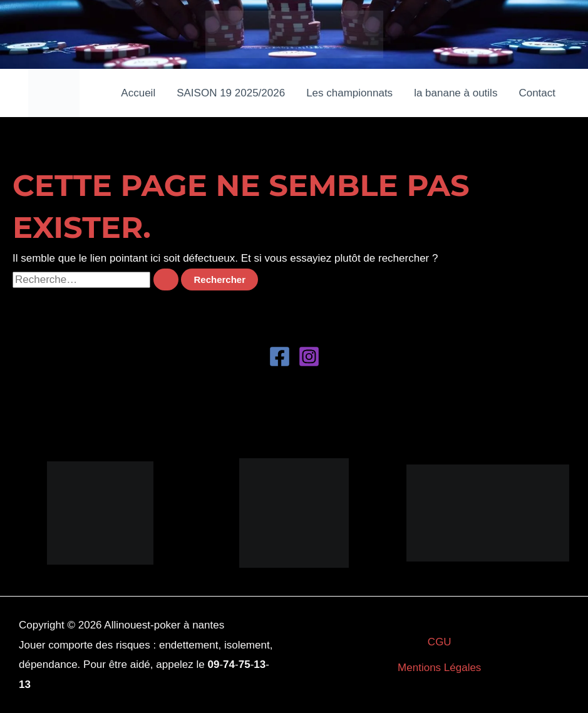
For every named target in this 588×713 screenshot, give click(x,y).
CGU (440, 642)
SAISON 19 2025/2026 (231, 93)
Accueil (138, 93)
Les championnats (349, 93)
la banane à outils (456, 93)
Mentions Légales (439, 668)
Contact (537, 93)
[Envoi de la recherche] (166, 280)
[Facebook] (280, 356)
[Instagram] (309, 356)
